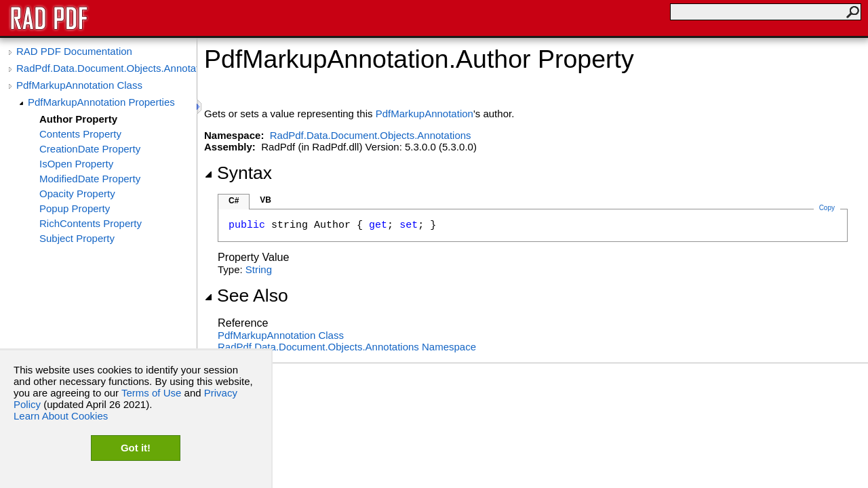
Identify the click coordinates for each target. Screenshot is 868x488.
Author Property (78, 119)
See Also (246, 296)
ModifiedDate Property (90, 179)
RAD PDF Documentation (74, 51)
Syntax (238, 173)
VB (265, 200)
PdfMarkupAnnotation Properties (101, 102)
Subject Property (77, 238)
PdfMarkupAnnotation (425, 114)
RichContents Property (91, 223)
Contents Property (80, 134)
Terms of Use (151, 393)
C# (234, 201)
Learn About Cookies (61, 416)
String (259, 269)
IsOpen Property (76, 164)
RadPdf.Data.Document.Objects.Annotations (106, 68)
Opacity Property (77, 194)
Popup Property (75, 208)
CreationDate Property (90, 149)
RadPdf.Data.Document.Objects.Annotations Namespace (347, 347)
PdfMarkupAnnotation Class (79, 85)
